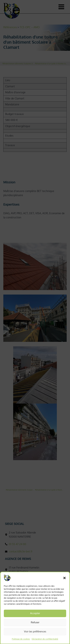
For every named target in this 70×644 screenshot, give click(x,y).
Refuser (35, 626)
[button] (64, 582)
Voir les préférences (35, 636)
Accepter (35, 617)
